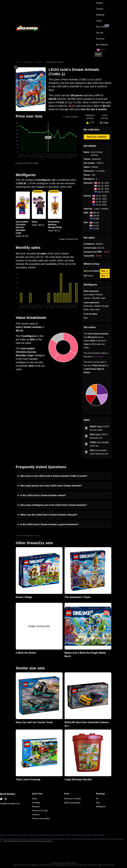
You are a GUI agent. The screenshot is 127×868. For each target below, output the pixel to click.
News (34, 799)
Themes (100, 9)
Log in (98, 54)
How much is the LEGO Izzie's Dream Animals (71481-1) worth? (54, 476)
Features (36, 815)
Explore (99, 3)
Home (18, 62)
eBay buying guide (72, 803)
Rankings (100, 15)
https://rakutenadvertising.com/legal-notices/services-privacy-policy (28, 841)
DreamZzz (39, 62)
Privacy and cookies (41, 819)
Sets (98, 803)
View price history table (28, 163)
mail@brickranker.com (10, 804)
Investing (36, 803)
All (97, 799)
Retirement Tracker (73, 799)
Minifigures (101, 807)
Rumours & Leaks (40, 811)
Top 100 (100, 33)
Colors (99, 21)
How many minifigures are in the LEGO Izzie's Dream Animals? (54, 505)
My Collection (102, 45)
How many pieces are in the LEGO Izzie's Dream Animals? (51, 486)
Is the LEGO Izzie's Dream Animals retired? (43, 495)
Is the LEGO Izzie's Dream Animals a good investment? (50, 524)
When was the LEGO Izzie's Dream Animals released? (49, 515)
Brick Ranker (8, 794)
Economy (100, 39)
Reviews (36, 807)
